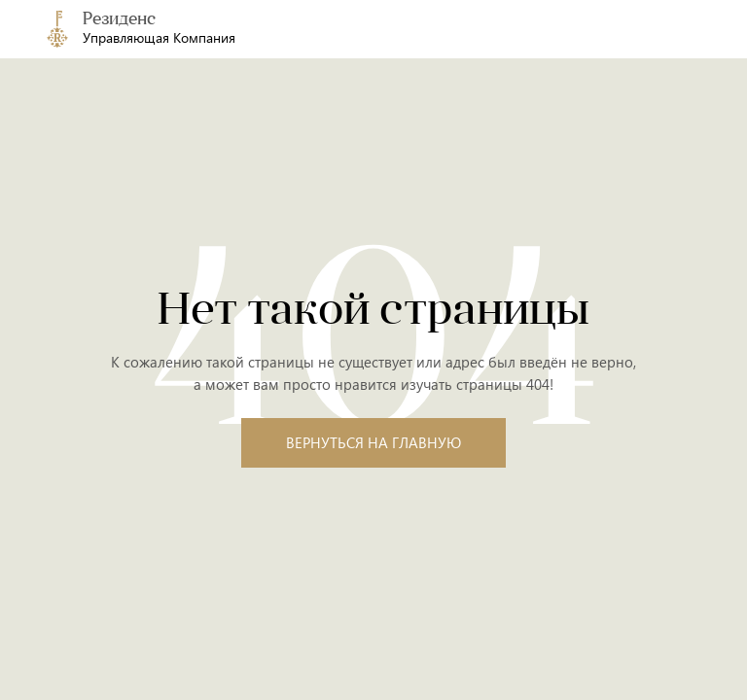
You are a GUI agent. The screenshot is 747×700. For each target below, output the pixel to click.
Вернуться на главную (373, 442)
